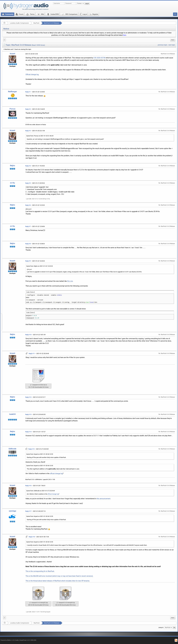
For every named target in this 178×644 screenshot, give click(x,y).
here (125, 35)
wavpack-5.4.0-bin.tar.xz (38, 385)
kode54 (12, 414)
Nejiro (12, 166)
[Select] (32, 292)
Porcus (12, 109)
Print (173, 40)
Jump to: (161, 628)
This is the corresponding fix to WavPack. (40, 571)
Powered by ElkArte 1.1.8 (7, 640)
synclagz (13, 511)
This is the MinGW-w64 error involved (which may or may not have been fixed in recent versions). (59, 576)
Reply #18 (32, 537)
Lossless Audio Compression (19, 23)
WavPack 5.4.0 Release (51, 23)
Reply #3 (28, 131)
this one (70, 281)
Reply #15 (31, 449)
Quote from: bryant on (40, 454)
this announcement (104, 499)
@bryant (28, 209)
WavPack (36, 23)
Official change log (32, 74)
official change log (56, 473)
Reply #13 (28, 414)
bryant (13, 54)
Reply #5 (28, 183)
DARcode (12, 449)
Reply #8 (28, 244)
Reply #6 (28, 205)
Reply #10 (28, 335)
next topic (172, 45)
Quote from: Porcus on (40, 136)
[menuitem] (173, 40)
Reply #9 (28, 261)
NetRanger (12, 92)
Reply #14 (28, 432)
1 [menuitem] (5, 40)
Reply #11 (32, 354)
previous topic (163, 45)
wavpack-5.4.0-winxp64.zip (66, 603)
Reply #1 (28, 92)
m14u (12, 183)
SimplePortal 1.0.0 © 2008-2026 (28, 640)
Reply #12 (28, 397)
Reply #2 (28, 109)
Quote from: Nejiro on (40, 266)
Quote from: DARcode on (41, 491)
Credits (17, 640)
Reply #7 (28, 226)
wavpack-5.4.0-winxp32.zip (39, 603)
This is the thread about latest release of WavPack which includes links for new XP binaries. (58, 581)
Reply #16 (28, 486)
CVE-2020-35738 (99, 58)
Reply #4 (28, 166)
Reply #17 (28, 511)
